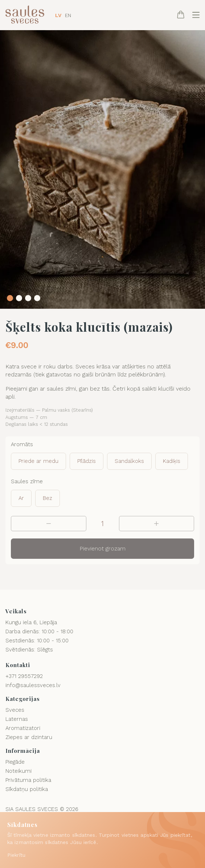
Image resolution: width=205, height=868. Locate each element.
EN (68, 15)
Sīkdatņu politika (27, 789)
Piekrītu (16, 855)
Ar (21, 498)
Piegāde (15, 762)
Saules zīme (27, 481)
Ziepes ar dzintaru (29, 737)
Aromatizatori (23, 728)
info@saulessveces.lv (33, 685)
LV (58, 15)
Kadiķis (172, 461)
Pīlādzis (87, 461)
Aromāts (22, 444)
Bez (48, 498)
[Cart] (181, 15)
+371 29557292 (24, 676)
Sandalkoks (129, 461)
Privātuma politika (28, 780)
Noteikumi (19, 771)
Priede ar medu (38, 461)
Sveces (15, 710)
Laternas (17, 719)
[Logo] (25, 15)
